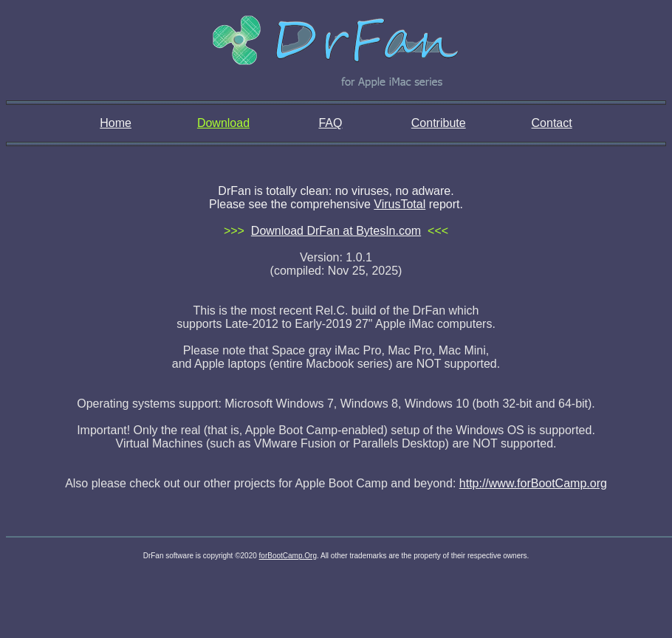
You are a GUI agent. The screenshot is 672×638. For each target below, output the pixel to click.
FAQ (330, 123)
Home (116, 123)
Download (223, 123)
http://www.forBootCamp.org (533, 483)
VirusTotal (400, 204)
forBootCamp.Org (288, 556)
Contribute (439, 123)
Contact (552, 123)
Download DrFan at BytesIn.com (336, 231)
